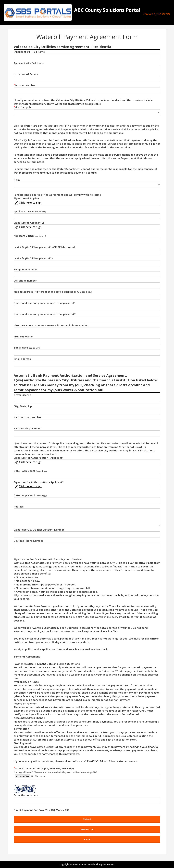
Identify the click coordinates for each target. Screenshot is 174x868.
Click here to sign (28, 203)
